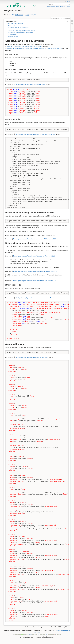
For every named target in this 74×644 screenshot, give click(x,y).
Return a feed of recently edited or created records (21, 31)
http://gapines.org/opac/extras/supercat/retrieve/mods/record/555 (35, 134)
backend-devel (19, 15)
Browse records (12, 34)
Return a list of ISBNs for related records (19, 27)
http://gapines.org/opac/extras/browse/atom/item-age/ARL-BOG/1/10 (34, 256)
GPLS (17, 636)
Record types (12, 25)
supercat (27, 15)
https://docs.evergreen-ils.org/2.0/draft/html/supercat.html (25, 46)
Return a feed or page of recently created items (20, 33)
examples (33, 15)
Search (69, 4)
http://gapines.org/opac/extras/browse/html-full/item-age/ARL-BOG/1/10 (35, 281)
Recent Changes (51, 7)
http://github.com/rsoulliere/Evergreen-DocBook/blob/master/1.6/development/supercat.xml (35, 48)
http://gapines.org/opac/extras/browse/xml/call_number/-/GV (34, 298)
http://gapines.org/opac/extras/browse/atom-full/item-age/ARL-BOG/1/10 (35, 271)
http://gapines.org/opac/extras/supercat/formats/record (32, 357)
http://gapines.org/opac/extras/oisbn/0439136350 (30, 85)
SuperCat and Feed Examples (15, 24)
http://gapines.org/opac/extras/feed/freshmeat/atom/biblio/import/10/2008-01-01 (37, 239)
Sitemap (68, 7)
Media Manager (60, 7)
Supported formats (13, 36)
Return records (12, 29)
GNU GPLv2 (59, 636)
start (13, 15)
